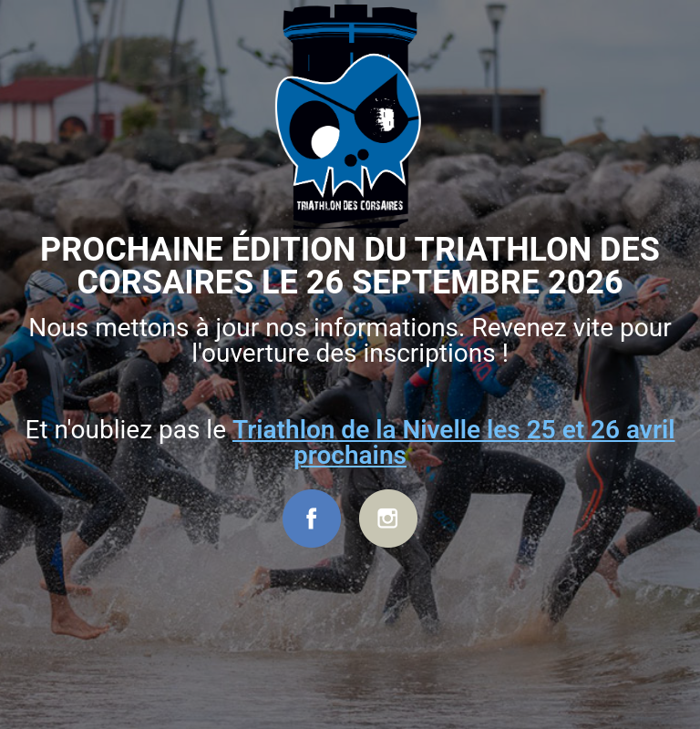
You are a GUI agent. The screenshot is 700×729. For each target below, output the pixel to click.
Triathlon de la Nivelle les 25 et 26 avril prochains (454, 442)
